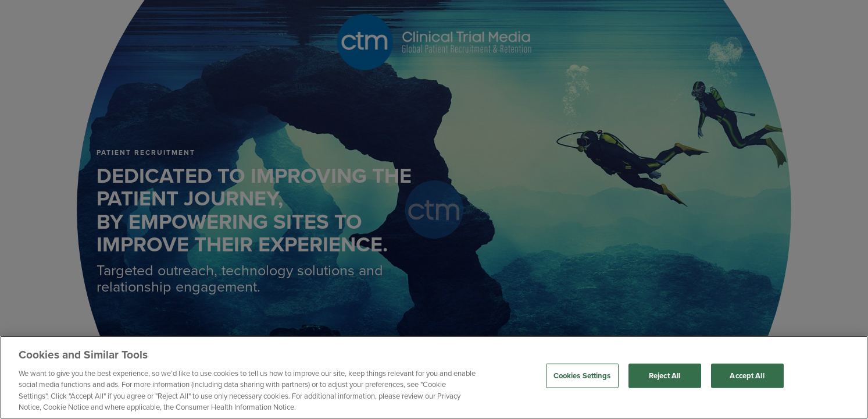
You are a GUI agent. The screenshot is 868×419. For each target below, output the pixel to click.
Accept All (747, 376)
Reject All (665, 376)
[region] (434, 377)
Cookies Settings (582, 376)
